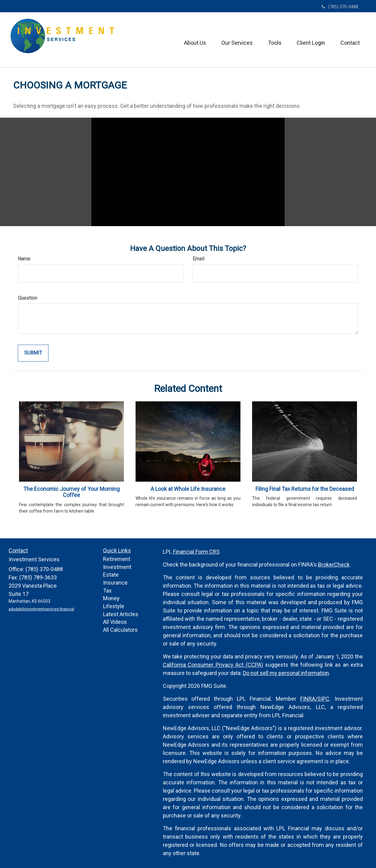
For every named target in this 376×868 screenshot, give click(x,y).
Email (198, 259)
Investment (117, 567)
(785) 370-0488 (340, 7)
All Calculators (120, 630)
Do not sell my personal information (286, 673)
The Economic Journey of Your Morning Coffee (71, 492)
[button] (195, 40)
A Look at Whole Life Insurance (188, 489)
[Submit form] (33, 353)
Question (27, 298)
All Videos (115, 622)
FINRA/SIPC (315, 699)
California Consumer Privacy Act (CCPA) (213, 665)
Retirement (117, 559)
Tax (107, 591)
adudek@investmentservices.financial (41, 609)
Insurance (115, 583)
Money (111, 598)
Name (24, 259)
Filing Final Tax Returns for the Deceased (305, 489)
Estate (111, 575)
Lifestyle (114, 606)
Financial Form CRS (196, 552)
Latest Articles (121, 614)
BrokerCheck (334, 565)
